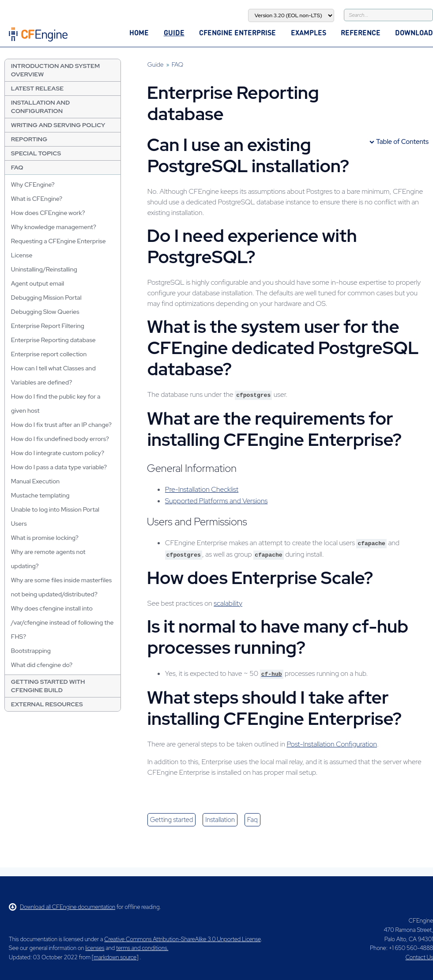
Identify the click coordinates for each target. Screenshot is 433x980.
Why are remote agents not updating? (48, 559)
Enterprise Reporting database (53, 340)
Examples (309, 32)
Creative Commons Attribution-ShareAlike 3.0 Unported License (182, 939)
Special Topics (36, 153)
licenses (95, 948)
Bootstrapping (31, 651)
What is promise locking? (45, 538)
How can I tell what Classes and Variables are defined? (53, 375)
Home (139, 32)
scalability (228, 603)
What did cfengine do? (42, 665)
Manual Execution (35, 481)
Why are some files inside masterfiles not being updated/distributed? (61, 587)
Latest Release (37, 88)
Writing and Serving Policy (58, 125)
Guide (174, 32)
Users (19, 524)
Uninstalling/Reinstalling (44, 269)
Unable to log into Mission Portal (55, 509)
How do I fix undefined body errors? (60, 439)
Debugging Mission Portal (46, 298)
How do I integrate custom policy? (58, 453)
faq (252, 820)
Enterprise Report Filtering (48, 326)
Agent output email (38, 283)
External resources (47, 704)
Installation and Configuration (40, 107)
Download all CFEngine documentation (62, 907)
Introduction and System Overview (55, 70)
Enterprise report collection (49, 354)
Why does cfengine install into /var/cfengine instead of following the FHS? (62, 622)
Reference (361, 32)
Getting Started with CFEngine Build (48, 686)
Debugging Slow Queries (45, 312)
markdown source (115, 957)
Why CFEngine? (33, 185)
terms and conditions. (142, 948)
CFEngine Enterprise (237, 32)
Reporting (29, 139)
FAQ (17, 167)
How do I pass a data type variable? (59, 467)
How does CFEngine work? (48, 213)
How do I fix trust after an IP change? (61, 425)
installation (220, 820)
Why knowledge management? (54, 227)
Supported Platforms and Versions (216, 501)
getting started (171, 820)
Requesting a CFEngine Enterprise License (58, 248)
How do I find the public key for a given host (56, 403)
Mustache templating (40, 495)
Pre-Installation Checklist (202, 489)
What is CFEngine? (37, 199)
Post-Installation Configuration (332, 744)
